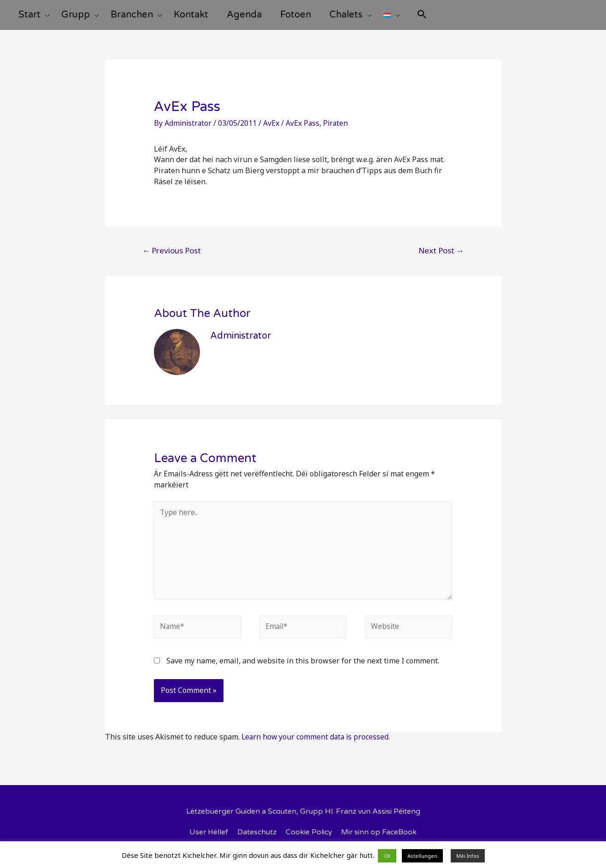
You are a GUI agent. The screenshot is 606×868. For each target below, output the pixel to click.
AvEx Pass (304, 130)
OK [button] (387, 856)
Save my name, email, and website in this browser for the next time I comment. (303, 669)
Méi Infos (468, 856)
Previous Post (171, 257)
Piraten (338, 130)
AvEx (273, 130)
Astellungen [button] (422, 856)
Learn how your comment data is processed (316, 745)
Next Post (441, 257)
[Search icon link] (457, 19)
